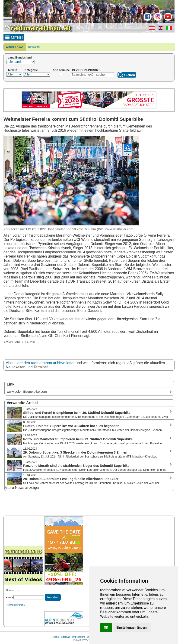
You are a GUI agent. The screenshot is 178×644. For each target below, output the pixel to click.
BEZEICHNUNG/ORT (86, 70)
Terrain (12, 70)
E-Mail (9, 597)
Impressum (79, 637)
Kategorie (31, 70)
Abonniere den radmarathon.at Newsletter (40, 363)
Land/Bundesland (20, 58)
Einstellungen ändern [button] (132, 628)
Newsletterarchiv (16, 605)
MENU (14, 37)
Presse (55, 637)
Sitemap (66, 637)
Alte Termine (61, 70)
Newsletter (34, 47)
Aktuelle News (15, 47)
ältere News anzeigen (22, 488)
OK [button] (106, 628)
